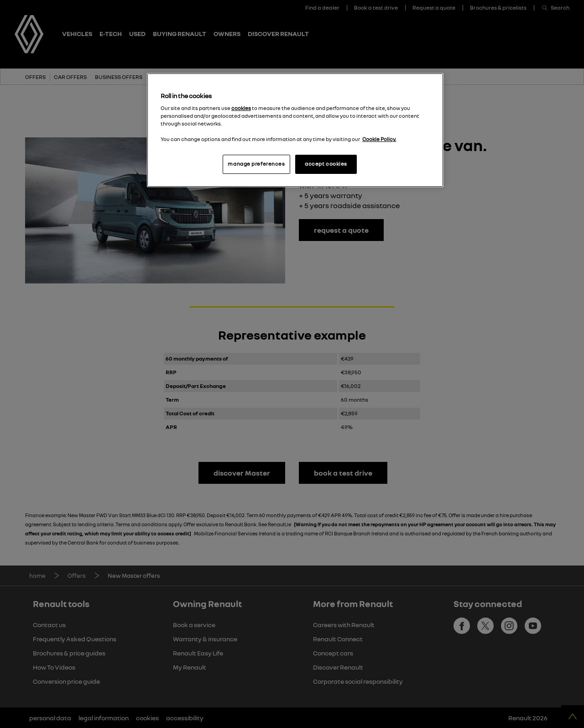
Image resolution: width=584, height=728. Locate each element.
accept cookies (326, 164)
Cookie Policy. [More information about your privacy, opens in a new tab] (379, 139)
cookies (241, 108)
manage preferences (256, 164)
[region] (295, 130)
